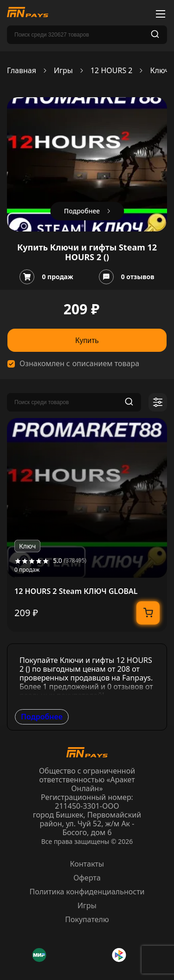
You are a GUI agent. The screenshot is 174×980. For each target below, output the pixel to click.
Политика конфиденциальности (87, 892)
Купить (87, 340)
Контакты (87, 864)
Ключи (162, 71)
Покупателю (87, 919)
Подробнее (42, 717)
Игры (63, 71)
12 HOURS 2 (112, 71)
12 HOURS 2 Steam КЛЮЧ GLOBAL (76, 591)
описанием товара (106, 364)
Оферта (87, 878)
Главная (22, 71)
